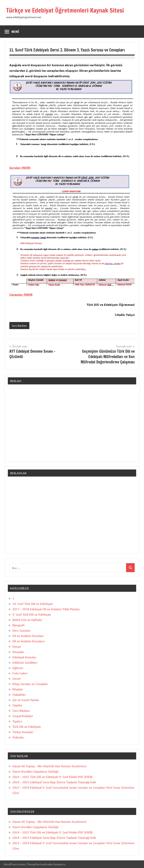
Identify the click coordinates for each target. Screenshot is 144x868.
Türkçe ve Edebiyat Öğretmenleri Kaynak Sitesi (65, 10)
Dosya (16, 646)
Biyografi (19, 625)
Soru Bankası (19, 325)
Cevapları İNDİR (21, 294)
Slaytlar (17, 705)
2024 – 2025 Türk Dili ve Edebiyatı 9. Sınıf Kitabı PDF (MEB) (52, 777)
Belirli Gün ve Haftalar (27, 620)
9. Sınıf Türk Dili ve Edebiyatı (32, 614)
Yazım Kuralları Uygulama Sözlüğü (35, 771)
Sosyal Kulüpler (23, 716)
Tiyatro (17, 721)
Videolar (18, 737)
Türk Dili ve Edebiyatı (27, 726)
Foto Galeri (20, 673)
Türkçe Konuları (23, 732)
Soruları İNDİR (20, 168)
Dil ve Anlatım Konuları (28, 636)
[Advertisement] (72, 425)
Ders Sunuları (21, 630)
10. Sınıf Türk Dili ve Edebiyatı (33, 604)
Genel (16, 678)
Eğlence (18, 668)
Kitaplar (18, 689)
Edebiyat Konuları (24, 657)
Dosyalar (18, 652)
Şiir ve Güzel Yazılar (26, 700)
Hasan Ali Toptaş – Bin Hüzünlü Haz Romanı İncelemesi (49, 766)
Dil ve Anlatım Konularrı (29, 641)
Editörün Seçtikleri (25, 662)
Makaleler (19, 694)
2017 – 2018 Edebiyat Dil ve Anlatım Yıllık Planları (46, 609)
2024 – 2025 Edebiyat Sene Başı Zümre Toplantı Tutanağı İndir (54, 782)
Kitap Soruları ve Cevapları (30, 684)
